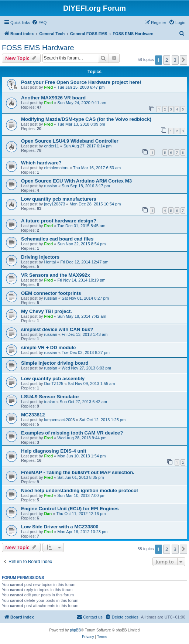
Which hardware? (41, 163)
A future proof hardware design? (59, 221)
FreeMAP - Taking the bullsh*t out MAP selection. (78, 472)
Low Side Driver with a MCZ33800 (60, 527)
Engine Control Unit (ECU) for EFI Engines (70, 509)
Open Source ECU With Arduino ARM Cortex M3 (76, 181)
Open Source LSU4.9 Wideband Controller (70, 141)
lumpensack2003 (59, 420)
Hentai (50, 262)
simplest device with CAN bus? (57, 329)
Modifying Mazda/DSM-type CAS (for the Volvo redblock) (86, 119)
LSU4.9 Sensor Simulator (50, 397)
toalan (49, 402)
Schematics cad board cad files (57, 239)
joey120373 (54, 204)
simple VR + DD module (48, 347)
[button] (183, 60)
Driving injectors (40, 257)
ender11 (51, 146)
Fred (48, 87)
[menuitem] (39, 23)
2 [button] (167, 60)
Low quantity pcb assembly (53, 379)
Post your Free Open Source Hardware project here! (81, 82)
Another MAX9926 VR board (53, 98)
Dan (48, 514)
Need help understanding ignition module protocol (80, 490)
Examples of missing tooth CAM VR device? (72, 433)
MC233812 (33, 415)
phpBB (75, 630)
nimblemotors (56, 168)
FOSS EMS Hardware (38, 48)
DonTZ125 (54, 384)
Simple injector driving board (55, 363)
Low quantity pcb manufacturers (59, 199)
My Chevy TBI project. (47, 311)
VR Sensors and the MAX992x (56, 275)
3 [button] (175, 60)
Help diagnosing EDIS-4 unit (54, 451)
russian (50, 186)
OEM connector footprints (51, 293)
